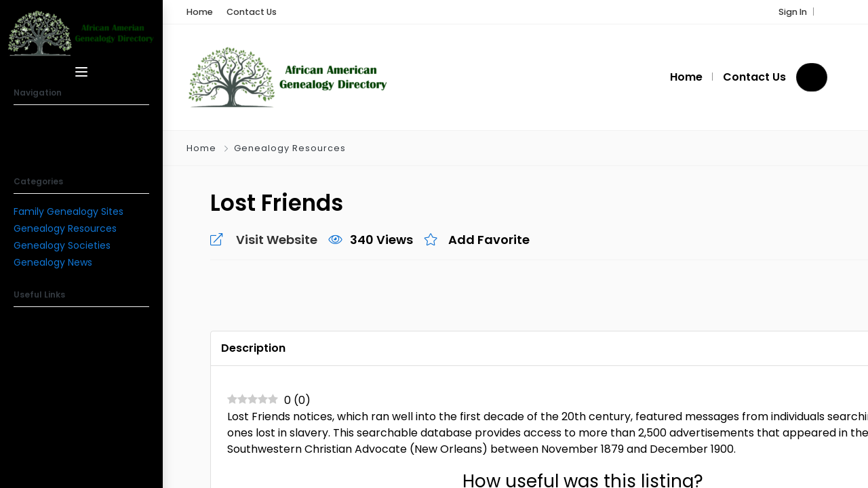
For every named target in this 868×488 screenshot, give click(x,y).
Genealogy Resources (65, 228)
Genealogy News (53, 262)
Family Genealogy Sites (68, 211)
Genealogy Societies (62, 245)
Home (201, 148)
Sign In (793, 12)
